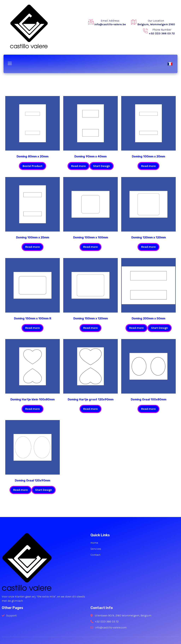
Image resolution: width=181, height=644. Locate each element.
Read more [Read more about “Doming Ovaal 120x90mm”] (21, 490)
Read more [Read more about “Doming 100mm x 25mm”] (33, 247)
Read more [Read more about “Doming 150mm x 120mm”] (90, 328)
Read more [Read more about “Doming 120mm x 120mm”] (148, 247)
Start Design (102, 166)
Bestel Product (33, 166)
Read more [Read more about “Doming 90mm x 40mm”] (78, 166)
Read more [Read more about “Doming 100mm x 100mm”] (90, 247)
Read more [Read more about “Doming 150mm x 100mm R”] (33, 328)
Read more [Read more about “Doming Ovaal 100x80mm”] (148, 409)
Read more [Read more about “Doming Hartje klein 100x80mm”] (33, 409)
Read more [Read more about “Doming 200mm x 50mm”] (136, 328)
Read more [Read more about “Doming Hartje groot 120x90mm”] (90, 409)
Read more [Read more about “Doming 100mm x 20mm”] (148, 166)
